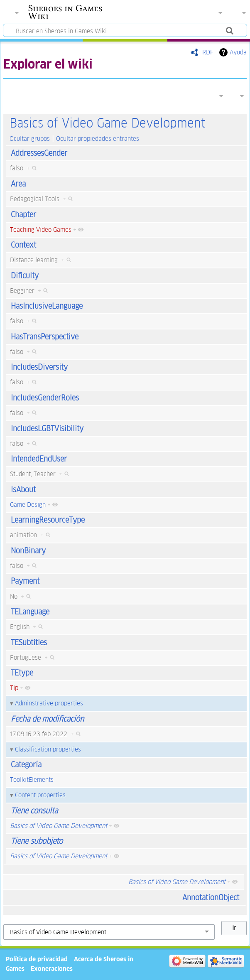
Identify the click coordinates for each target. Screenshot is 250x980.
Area (18, 184)
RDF (208, 52)
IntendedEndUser (39, 459)
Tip (14, 688)
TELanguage (30, 612)
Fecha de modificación (47, 719)
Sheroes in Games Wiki (65, 12)
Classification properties (48, 749)
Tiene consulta (34, 811)
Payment (25, 581)
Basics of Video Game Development (107, 123)
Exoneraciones (52, 969)
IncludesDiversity (39, 367)
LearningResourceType (48, 520)
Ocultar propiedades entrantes (98, 139)
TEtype (22, 673)
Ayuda (238, 52)
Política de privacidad (37, 959)
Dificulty (25, 276)
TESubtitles (29, 642)
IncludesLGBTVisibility (47, 429)
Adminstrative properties (49, 703)
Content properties (40, 795)
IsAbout (23, 490)
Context (23, 245)
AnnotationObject (211, 898)
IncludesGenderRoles (45, 398)
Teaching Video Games (41, 230)
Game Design (28, 505)
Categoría (26, 765)
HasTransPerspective (45, 337)
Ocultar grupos (30, 139)
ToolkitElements (32, 780)
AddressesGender (39, 153)
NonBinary (28, 551)
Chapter (23, 215)
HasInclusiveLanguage (47, 306)
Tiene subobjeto (37, 841)
